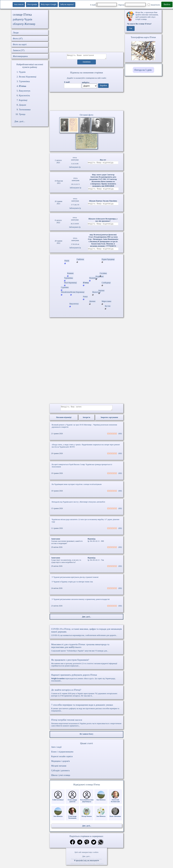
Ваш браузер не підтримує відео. (87, 102)
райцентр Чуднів (23, 19)
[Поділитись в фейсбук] (73, 845)
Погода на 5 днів (143, 70)
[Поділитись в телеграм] (80, 845)
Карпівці (23, 100)
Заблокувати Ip (75, 168)
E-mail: (104, 5)
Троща (22, 114)
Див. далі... (86, 856)
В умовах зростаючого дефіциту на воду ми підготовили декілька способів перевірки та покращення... (86, 710)
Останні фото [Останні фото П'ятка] (86, 116)
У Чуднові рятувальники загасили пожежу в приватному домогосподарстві (81, 602)
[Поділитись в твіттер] (94, 845)
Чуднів (22, 72)
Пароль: (132, 5)
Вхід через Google (49, 4)
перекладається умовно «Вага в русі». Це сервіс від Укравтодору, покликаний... (86, 680)
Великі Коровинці (28, 77)
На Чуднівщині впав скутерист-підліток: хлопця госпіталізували (77, 487)
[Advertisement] (86, 31)
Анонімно (86, 63)
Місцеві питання (59, 769)
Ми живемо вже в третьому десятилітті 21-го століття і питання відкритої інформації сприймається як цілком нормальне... (86, 665)
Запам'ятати (154, 5)
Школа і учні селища (61, 778)
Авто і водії (56, 750)
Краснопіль (25, 95)
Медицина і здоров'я (60, 764)
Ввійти (167, 4)
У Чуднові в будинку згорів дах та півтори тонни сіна (72, 584)
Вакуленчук (25, 91)
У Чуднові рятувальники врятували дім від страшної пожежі (75, 580)
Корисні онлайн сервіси (62, 759)
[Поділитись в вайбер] (87, 845)
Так (131, 28)
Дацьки (23, 105)
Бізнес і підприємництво (62, 754)
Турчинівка (24, 81)
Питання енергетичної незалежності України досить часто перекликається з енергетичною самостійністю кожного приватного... (86, 725)
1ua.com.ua (19, 4)
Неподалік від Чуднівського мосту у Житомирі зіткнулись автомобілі (78, 505)
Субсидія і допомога (60, 773)
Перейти (103, 86)
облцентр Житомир (24, 24)
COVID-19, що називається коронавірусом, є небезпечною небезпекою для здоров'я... (86, 635)
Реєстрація (32, 4)
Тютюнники (25, 110)
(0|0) (120, 436)
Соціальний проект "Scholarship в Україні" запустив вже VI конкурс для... (86, 650)
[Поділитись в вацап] (101, 845)
